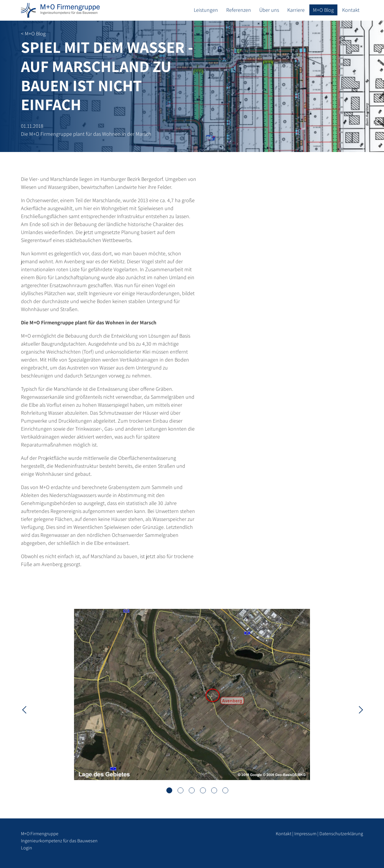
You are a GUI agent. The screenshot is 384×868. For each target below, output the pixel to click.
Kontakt (351, 10)
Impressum (305, 834)
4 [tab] (203, 790)
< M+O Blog (33, 33)
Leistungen (206, 10)
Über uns (269, 10)
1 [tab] (169, 790)
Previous (25, 709)
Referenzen (239, 10)
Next (359, 709)
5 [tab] (214, 790)
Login (27, 848)
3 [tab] (192, 790)
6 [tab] (225, 790)
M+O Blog (323, 10)
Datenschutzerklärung (341, 834)
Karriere (296, 10)
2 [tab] (180, 790)
